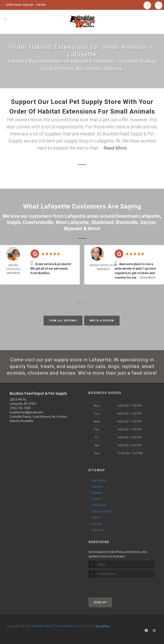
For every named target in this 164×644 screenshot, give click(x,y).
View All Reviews (63, 320)
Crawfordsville (38, 222)
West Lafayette (72, 222)
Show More (148, 278)
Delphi (14, 222)
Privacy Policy (43, 626)
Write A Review (102, 320)
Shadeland (102, 222)
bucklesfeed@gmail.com (26, 412)
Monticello (127, 222)
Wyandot (73, 229)
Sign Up (100, 602)
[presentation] (111, 586)
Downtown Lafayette (138, 216)
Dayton (148, 222)
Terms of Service (65, 626)
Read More (115, 148)
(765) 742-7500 (20, 408)
